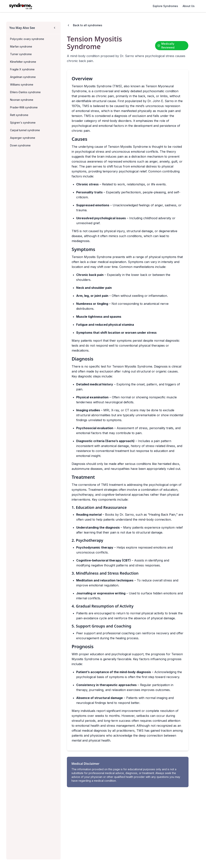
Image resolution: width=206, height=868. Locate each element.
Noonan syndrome (22, 100)
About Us (189, 6)
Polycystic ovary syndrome (27, 39)
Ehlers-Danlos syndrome (25, 92)
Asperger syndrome (23, 138)
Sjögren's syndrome (23, 123)
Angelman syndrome (23, 77)
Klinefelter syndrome (23, 62)
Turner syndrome (21, 54)
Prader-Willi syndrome (24, 107)
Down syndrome (20, 145)
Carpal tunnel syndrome (25, 130)
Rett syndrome (19, 115)
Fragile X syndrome (22, 69)
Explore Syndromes (165, 6)
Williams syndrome (22, 85)
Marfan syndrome (21, 46)
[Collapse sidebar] (55, 28)
